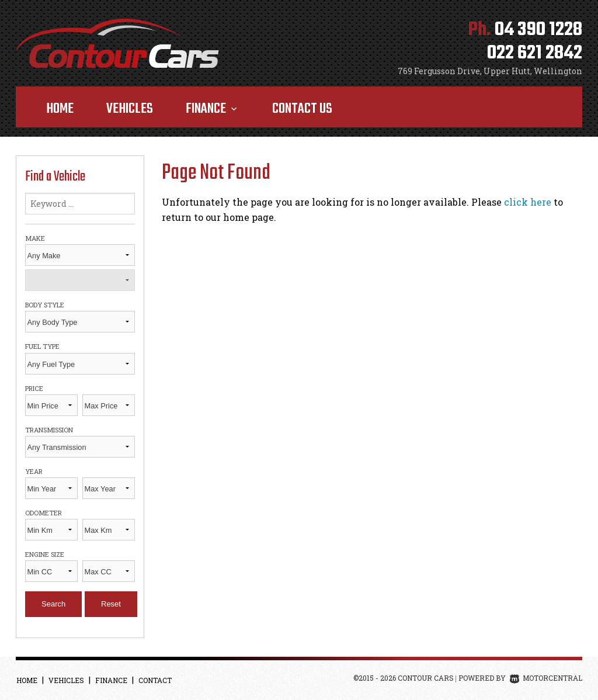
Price (34, 388)
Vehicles (130, 109)
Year (34, 471)
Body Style (45, 305)
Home (60, 109)
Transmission (49, 430)
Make (35, 238)
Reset (111, 604)
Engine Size (45, 554)
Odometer (44, 513)
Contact (155, 680)
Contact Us (302, 109)
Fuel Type (42, 346)
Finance (213, 109)
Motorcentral (546, 678)
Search (53, 604)
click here (528, 202)
